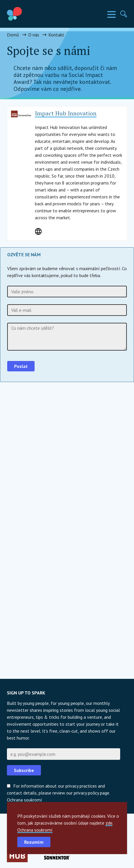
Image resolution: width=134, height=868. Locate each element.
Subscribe (24, 770)
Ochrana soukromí (35, 830)
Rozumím (34, 842)
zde (109, 823)
